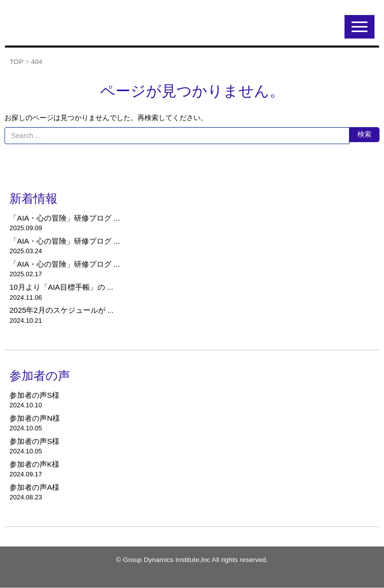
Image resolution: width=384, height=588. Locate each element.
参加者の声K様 (34, 464)
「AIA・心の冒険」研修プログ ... (65, 218)
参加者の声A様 (34, 487)
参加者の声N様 (35, 418)
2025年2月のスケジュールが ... (61, 310)
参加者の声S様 (34, 395)
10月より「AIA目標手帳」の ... (61, 287)
